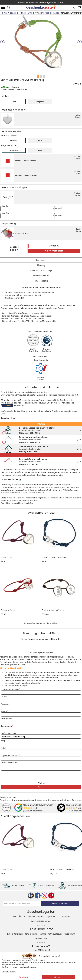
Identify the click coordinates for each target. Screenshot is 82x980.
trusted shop (31, 896)
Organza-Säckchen (22, 233)
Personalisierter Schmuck (8, 800)
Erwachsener (14, 150)
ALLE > (28, 816)
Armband (14, 140)
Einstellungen (24, 977)
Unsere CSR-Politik (38, 356)
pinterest (51, 896)
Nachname (5, 704)
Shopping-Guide (41, 939)
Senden (41, 787)
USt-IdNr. (4, 696)
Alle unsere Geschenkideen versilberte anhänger (41, 623)
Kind (40, 150)
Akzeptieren (58, 977)
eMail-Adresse (6, 719)
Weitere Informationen (9, 763)
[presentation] (41, 776)
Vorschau (54, 246)
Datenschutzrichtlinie (9, 971)
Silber (14, 102)
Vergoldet (40, 102)
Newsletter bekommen (60, 903)
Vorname (4, 711)
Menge (3, 741)
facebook (38, 896)
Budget (4, 748)
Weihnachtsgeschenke (40, 800)
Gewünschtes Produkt (9, 733)
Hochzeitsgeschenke (55, 800)
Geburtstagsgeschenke (25, 800)
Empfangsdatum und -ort (10, 755)
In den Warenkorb (54, 251)
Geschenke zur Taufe (69, 800)
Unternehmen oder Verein (10, 689)
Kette (40, 140)
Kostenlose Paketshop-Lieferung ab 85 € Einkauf (41, 2)
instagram (44, 896)
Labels (46, 356)
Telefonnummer (7, 726)
